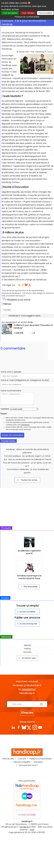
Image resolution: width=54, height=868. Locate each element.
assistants (25, 425)
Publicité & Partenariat (41, 759)
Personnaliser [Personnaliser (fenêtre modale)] (45, 13)
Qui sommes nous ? (28, 765)
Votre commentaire (11, 391)
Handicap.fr (25, 827)
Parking (27, 649)
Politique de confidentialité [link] (27, 17)
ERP (7, 107)
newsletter (29, 689)
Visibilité (5, 409)
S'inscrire (27, 713)
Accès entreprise (27, 624)
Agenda (27, 645)
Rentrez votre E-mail (28, 699)
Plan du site (8, 759)
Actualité (7, 310)
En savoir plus (27, 658)
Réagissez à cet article (19, 300)
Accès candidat (26, 612)
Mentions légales (22, 762)
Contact (22, 759)
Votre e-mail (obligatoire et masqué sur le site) (25, 380)
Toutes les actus (27, 480)
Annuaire (27, 652)
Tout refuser (28, 13)
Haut (32, 830)
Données (38, 762)
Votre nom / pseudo (11, 372)
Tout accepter (10, 13)
